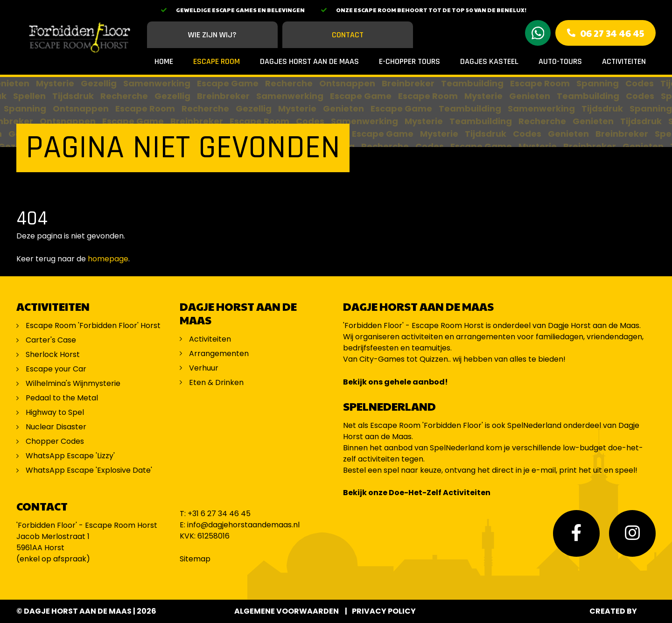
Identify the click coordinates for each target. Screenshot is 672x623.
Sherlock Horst (53, 354)
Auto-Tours (560, 61)
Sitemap (195, 559)
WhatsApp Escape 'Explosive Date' (89, 470)
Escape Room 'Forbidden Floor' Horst (93, 325)
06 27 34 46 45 (612, 33)
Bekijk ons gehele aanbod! (395, 382)
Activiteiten (624, 61)
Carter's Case (51, 340)
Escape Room (217, 61)
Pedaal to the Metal (63, 398)
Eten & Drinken (216, 382)
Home (164, 61)
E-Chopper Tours (409, 61)
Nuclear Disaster (56, 427)
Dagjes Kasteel (489, 61)
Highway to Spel (56, 412)
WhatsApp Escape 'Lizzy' (70, 456)
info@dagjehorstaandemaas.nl (243, 525)
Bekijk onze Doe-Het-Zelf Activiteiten (417, 493)
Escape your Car (56, 369)
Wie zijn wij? (212, 35)
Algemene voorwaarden (287, 611)
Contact (348, 35)
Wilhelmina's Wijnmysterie (73, 383)
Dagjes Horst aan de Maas (309, 61)
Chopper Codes (55, 441)
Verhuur (204, 368)
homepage (108, 259)
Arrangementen (219, 353)
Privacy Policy (384, 611)
